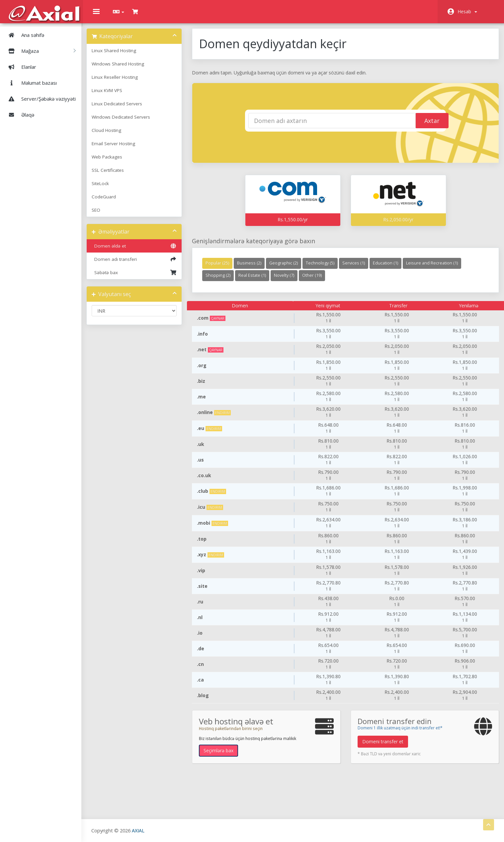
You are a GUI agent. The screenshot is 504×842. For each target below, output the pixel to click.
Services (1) (358, 268)
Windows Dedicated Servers (127, 122)
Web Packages (114, 162)
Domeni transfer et (382, 746)
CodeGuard (110, 202)
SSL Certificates (114, 175)
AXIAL (140, 830)
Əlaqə (19, 114)
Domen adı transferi (139, 264)
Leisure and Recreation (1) (436, 268)
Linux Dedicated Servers (124, 109)
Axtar (423, 126)
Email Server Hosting (120, 149)
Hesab (467, 11)
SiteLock (107, 188)
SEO (103, 215)
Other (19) (316, 280)
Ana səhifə (24, 35)
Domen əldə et (139, 251)
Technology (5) (324, 268)
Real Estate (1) (256, 280)
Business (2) (253, 268)
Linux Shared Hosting (121, 55)
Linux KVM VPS (114, 95)
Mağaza (40, 51)
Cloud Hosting (113, 135)
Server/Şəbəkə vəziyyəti (40, 98)
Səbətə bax (139, 277)
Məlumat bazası (30, 82)
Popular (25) (221, 268)
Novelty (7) (288, 280)
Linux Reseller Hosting (121, 82)
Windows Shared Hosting (125, 69)
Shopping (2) (222, 280)
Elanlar (20, 66)
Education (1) (389, 268)
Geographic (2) (288, 268)
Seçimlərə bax (222, 755)
